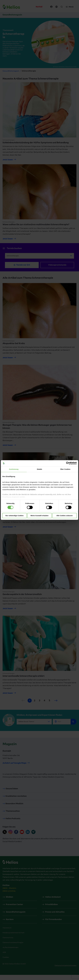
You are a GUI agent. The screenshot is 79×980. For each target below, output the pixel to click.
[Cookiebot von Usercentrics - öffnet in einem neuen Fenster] (68, 463)
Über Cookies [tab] (65, 469)
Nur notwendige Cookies (15, 516)
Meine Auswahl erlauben (40, 516)
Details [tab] (39, 469)
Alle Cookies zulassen (64, 516)
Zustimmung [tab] (14, 469)
